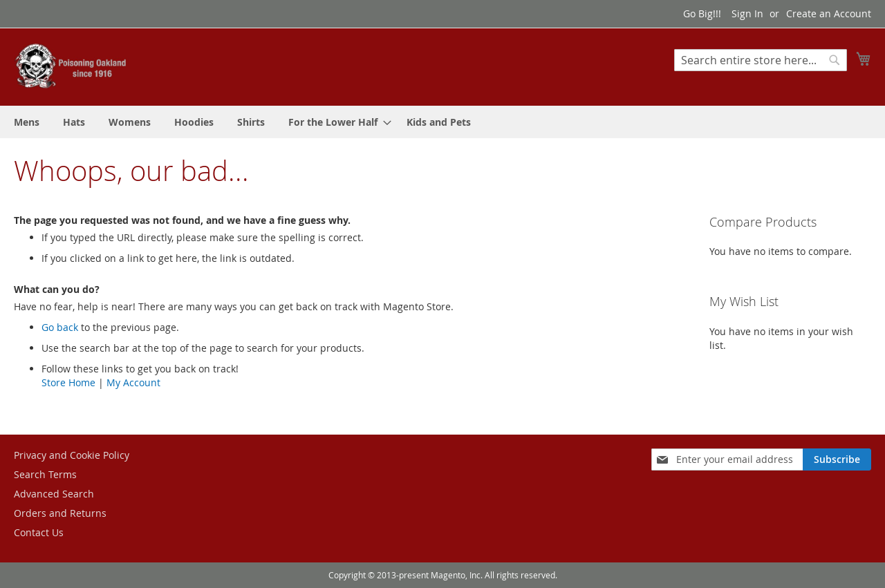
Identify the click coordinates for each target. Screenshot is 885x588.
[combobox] (761, 60)
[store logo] (73, 66)
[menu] (442, 122)
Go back (60, 327)
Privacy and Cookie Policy (72, 455)
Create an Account (829, 13)
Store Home (68, 382)
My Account (133, 382)
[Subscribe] (837, 459)
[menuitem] (27, 122)
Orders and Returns (60, 513)
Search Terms (45, 474)
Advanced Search (54, 494)
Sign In (747, 13)
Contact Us (39, 532)
